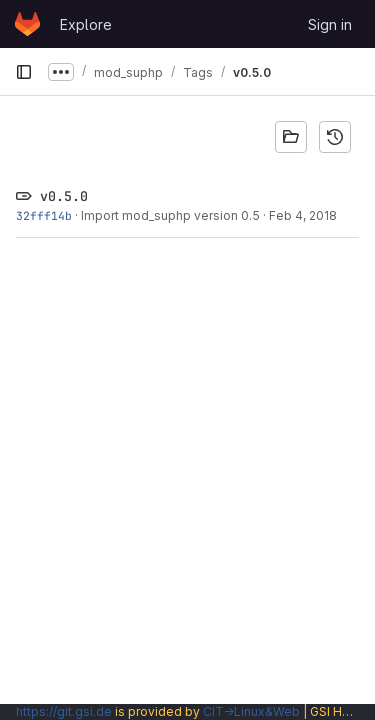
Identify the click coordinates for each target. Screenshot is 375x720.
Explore (86, 24)
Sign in (330, 24)
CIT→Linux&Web (251, 711)
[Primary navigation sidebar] (24, 72)
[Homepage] (27, 24)
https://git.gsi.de (64, 711)
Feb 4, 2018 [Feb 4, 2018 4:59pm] (303, 215)
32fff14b (44, 215)
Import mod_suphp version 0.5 (170, 215)
